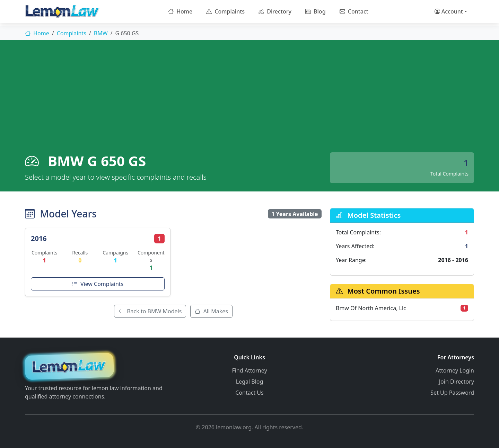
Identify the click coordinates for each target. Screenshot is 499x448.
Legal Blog (250, 382)
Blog (316, 11)
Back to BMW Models (150, 311)
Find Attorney (249, 370)
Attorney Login (455, 370)
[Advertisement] (249, 100)
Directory (275, 11)
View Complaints (98, 284)
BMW (101, 33)
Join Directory (457, 382)
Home (180, 11)
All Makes (211, 311)
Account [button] (449, 11)
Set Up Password (452, 393)
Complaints (225, 11)
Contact (354, 11)
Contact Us (249, 393)
